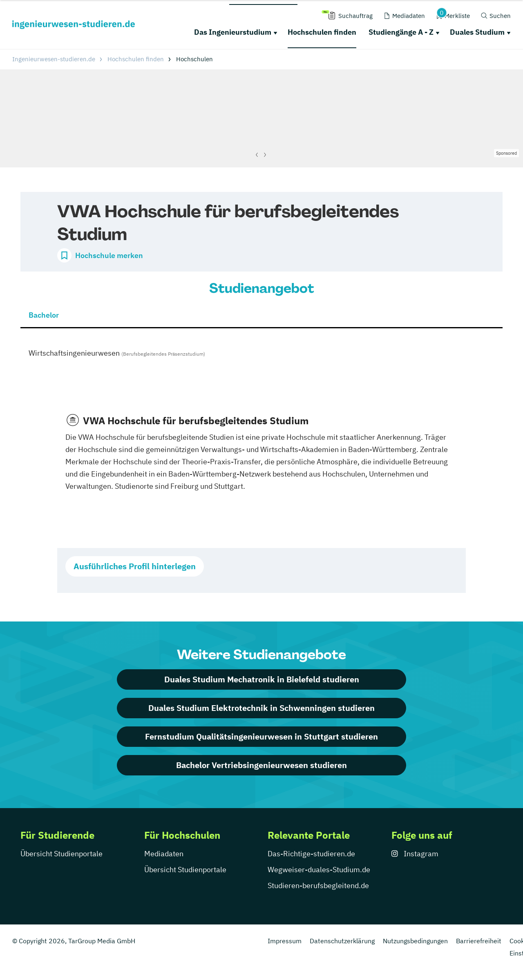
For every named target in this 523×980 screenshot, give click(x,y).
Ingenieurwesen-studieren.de (54, 59)
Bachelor (44, 315)
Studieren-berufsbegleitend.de (318, 885)
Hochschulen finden (322, 32)
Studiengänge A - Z (401, 32)
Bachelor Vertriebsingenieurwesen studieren (261, 765)
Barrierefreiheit (479, 941)
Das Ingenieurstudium (233, 32)
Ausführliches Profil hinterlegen (135, 566)
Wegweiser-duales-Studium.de (319, 870)
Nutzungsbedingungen (415, 941)
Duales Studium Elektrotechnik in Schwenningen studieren (261, 708)
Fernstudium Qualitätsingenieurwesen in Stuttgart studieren (261, 736)
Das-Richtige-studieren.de (311, 854)
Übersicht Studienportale (61, 854)
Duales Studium (477, 32)
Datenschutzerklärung (342, 941)
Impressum (285, 941)
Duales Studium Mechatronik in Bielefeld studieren (262, 679)
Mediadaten (164, 854)
